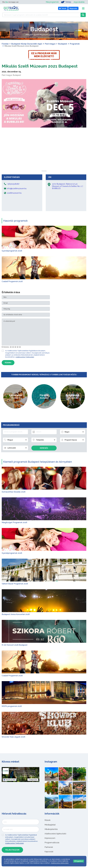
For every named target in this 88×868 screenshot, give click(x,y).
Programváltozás (52, 843)
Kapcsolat (49, 852)
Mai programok (52, 2)
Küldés (8, 363)
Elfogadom (79, 861)
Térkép (66, 2)
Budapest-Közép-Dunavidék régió (27, 44)
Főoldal (5, 44)
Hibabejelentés (51, 829)
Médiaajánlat (50, 825)
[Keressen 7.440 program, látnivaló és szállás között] (41, 15)
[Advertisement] (44, 156)
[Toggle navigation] (83, 8)
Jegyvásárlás (79, 2)
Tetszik (10, 780)
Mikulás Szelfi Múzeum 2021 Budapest (43, 66)
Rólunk (47, 820)
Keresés (44, 448)
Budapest (63, 44)
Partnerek (49, 847)
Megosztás (33, 780)
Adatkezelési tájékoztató (55, 834)
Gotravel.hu (15, 769)
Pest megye (50, 44)
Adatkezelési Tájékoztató (25, 357)
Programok (75, 44)
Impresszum (50, 838)
